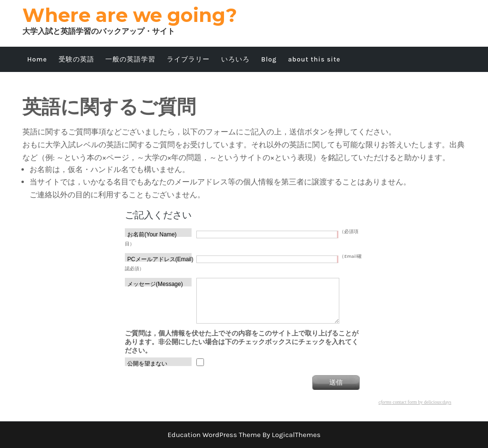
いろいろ (235, 59)
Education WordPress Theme (214, 435)
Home (37, 59)
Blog (269, 59)
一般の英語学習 (130, 59)
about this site (314, 59)
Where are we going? (130, 15)
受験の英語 (76, 59)
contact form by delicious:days (415, 402)
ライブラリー (188, 59)
